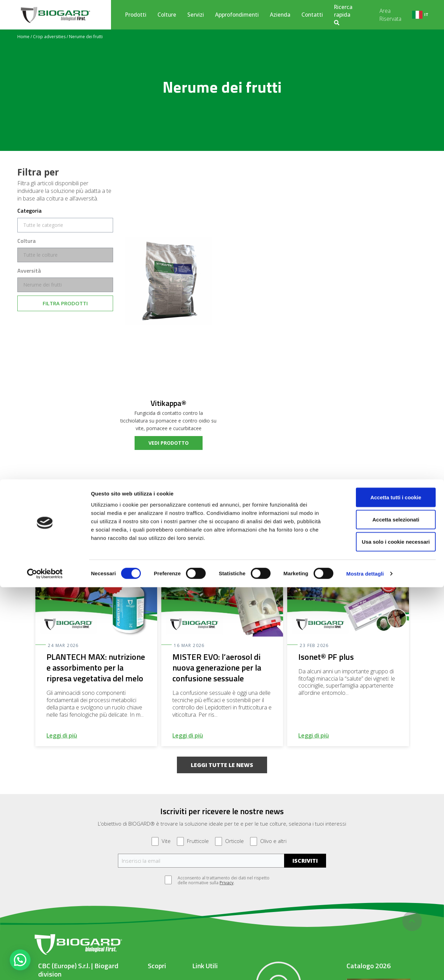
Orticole (229, 841)
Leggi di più (62, 735)
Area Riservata (390, 15)
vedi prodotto (169, 443)
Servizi (196, 15)
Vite (161, 841)
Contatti (312, 15)
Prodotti (136, 15)
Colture (167, 15)
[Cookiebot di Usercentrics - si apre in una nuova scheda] (45, 966)
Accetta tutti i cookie (386, 890)
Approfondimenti (237, 15)
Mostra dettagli (365, 966)
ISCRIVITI (305, 861)
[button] (222, 765)
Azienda (280, 15)
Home (23, 37)
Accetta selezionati (386, 912)
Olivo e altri (268, 841)
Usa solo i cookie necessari (386, 934)
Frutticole (193, 841)
